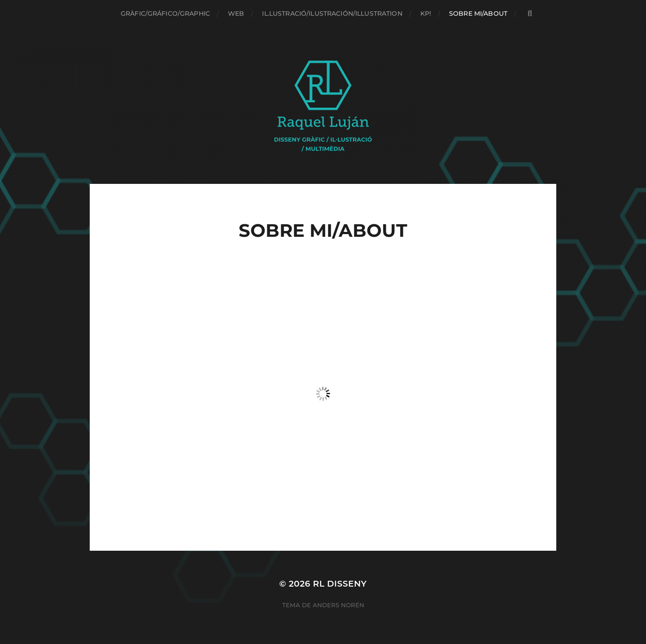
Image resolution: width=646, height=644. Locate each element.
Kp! (426, 13)
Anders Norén (338, 605)
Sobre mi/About (478, 13)
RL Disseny (340, 584)
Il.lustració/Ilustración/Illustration (332, 13)
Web (236, 13)
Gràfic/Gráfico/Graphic (165, 13)
